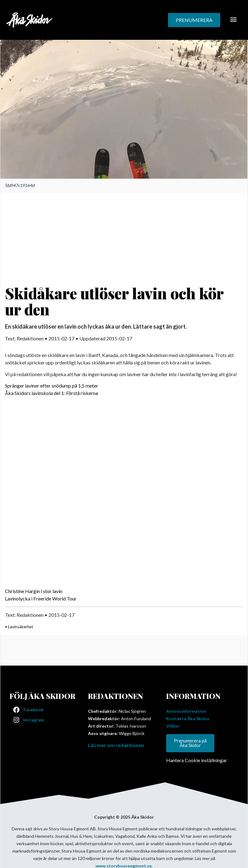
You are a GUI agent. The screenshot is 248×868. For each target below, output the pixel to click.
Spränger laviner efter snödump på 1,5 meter (52, 386)
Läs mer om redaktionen (116, 745)
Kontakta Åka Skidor (188, 718)
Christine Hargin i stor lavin (34, 591)
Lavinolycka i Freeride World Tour (41, 598)
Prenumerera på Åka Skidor (190, 743)
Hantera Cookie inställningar (197, 760)
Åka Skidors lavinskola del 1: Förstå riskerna (51, 393)
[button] (194, 20)
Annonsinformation (186, 711)
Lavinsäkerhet (21, 627)
